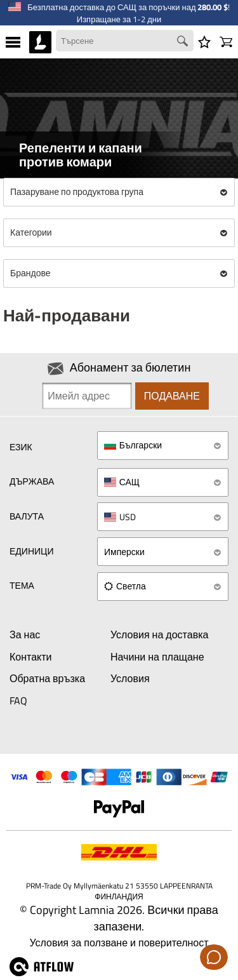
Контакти (31, 657)
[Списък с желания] (204, 42)
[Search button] (184, 43)
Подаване (172, 396)
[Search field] (125, 41)
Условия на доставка (159, 634)
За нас (25, 634)
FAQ (18, 701)
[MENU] (13, 42)
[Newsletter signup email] (87, 396)
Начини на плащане (157, 657)
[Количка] (226, 42)
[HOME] (40, 42)
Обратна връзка (47, 678)
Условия (130, 678)
